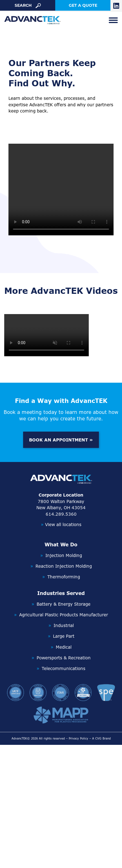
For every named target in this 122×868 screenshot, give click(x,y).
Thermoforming (64, 577)
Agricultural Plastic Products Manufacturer (64, 615)
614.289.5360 (61, 514)
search (28, 5)
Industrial (64, 625)
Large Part (64, 636)
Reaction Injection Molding (64, 566)
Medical (64, 647)
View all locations (61, 525)
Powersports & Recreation (64, 658)
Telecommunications (64, 669)
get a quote (83, 5)
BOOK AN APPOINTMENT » (61, 440)
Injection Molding (64, 555)
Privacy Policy (78, 738)
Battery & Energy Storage (64, 604)
